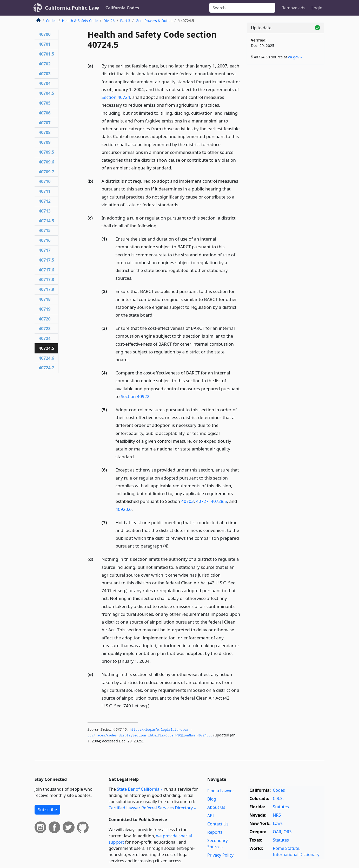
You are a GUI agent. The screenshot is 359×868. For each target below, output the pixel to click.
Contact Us (218, 824)
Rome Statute (286, 848)
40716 (45, 240)
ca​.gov (294, 57)
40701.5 (46, 54)
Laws (278, 823)
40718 (45, 299)
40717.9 (46, 289)
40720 (45, 319)
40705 (45, 103)
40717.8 (46, 279)
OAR (277, 832)
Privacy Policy (220, 855)
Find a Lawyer (221, 791)
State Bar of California (138, 789)
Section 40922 (135, 396)
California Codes (122, 8)
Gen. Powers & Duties (154, 21)
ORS (287, 832)
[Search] (242, 8)
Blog (212, 799)
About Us (216, 807)
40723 (45, 329)
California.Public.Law (72, 8)
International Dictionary (296, 855)
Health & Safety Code (80, 21)
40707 (45, 123)
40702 (45, 64)
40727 (202, 501)
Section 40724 (116, 97)
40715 (45, 230)
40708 (45, 132)
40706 (45, 113)
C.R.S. (278, 798)
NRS (277, 815)
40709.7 (46, 172)
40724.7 (46, 368)
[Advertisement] (285, 150)
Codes (51, 21)
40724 (45, 338)
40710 (45, 181)
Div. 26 (109, 21)
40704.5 (46, 93)
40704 (45, 83)
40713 (45, 211)
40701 (45, 44)
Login (317, 8)
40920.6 (124, 509)
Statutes (281, 807)
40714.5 (46, 221)
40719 (45, 309)
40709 (45, 142)
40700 (45, 34)
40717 (45, 250)
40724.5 (46, 348)
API (211, 816)
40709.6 (46, 162)
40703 (188, 501)
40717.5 (46, 260)
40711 (45, 191)
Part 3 (125, 21)
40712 (45, 201)
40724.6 (46, 358)
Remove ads (293, 8)
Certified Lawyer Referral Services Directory (151, 808)
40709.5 (46, 152)
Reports (215, 832)
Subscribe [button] (47, 810)
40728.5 (219, 501)
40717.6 (46, 270)
